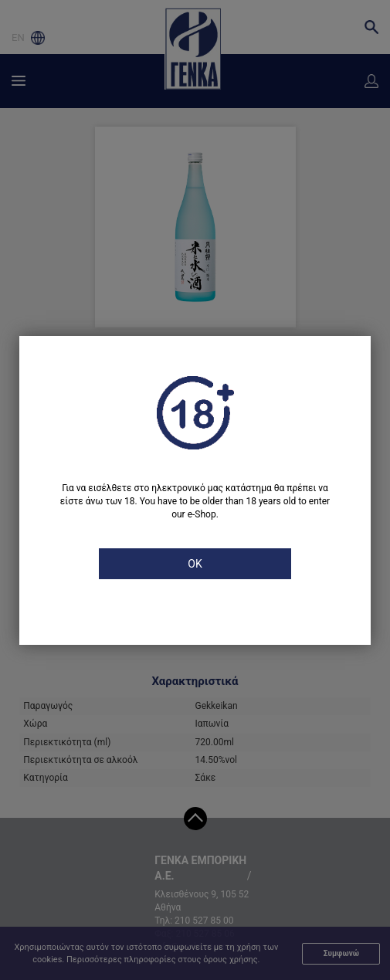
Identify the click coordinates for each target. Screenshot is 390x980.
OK (195, 564)
